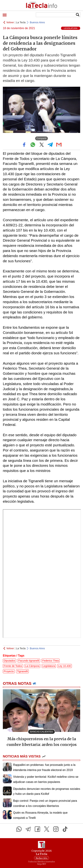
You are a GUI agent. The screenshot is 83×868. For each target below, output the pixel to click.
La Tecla (21, 22)
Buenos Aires (37, 22)
